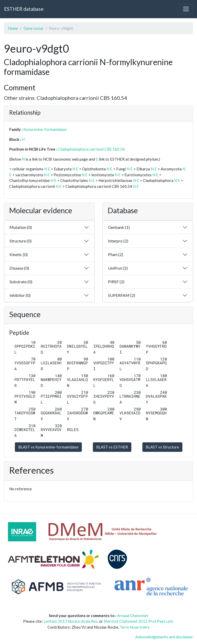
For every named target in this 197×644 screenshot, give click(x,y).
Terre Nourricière (135, 627)
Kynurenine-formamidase (45, 129)
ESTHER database (24, 9)
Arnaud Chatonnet (133, 616)
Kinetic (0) (19, 254)
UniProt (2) (118, 268)
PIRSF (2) (116, 282)
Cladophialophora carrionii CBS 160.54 (91, 149)
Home (13, 28)
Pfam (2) (116, 254)
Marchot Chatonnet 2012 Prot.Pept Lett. (139, 621)
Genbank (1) (119, 227)
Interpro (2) (118, 241)
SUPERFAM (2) (122, 295)
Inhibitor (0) (20, 295)
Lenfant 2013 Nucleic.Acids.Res (71, 621)
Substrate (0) (21, 282)
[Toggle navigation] (186, 9)
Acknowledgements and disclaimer (164, 637)
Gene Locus (33, 28)
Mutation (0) (21, 227)
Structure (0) (21, 241)
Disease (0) (19, 268)
